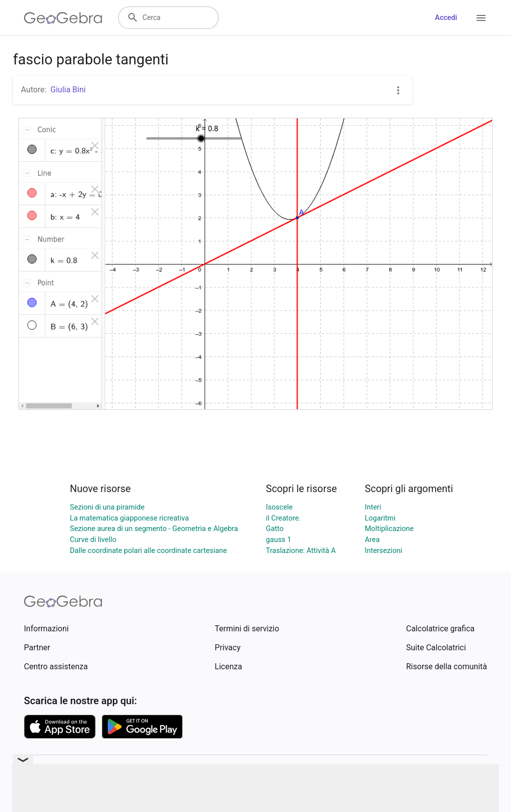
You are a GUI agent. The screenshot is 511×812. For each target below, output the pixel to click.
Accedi (446, 18)
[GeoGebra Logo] (63, 18)
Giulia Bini (68, 90)
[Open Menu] (481, 18)
